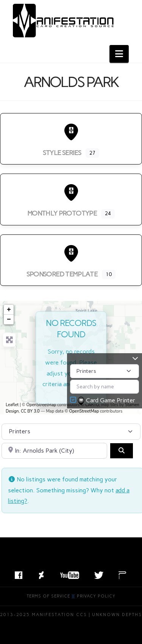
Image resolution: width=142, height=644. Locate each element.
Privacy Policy (96, 596)
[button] (119, 54)
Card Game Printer (107, 401)
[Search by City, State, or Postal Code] (54, 451)
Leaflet (12, 405)
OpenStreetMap (41, 405)
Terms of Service (48, 596)
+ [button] (9, 310)
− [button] (9, 320)
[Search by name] (105, 387)
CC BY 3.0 (30, 411)
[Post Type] (105, 371)
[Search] (122, 451)
